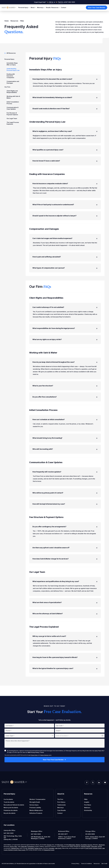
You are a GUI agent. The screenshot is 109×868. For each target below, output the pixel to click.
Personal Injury (24, 8)
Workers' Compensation (37, 799)
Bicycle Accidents (10, 813)
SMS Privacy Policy (33, 752)
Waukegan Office (37, 831)
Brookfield (84, 845)
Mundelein (31, 848)
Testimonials (61, 805)
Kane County (22, 850)
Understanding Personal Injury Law (13, 69)
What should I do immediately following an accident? (65, 99)
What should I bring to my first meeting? (65, 445)
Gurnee (100, 846)
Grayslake (51, 848)
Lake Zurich (58, 848)
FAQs (86, 799)
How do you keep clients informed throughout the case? (65, 368)
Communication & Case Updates (13, 108)
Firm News (88, 805)
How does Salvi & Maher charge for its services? (65, 568)
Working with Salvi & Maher (13, 97)
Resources (56, 8)
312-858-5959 (90, 834)
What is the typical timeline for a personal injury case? (65, 680)
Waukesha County (49, 850)
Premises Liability (35, 808)
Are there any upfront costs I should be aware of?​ (65, 557)
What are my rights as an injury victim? (65, 345)
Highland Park (15, 848)
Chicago (49, 845)
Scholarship (88, 810)
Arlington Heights (86, 846)
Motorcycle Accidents (11, 808)
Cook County (89, 848)
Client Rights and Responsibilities (12, 92)
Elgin (16, 846)
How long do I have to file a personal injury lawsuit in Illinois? (65, 668)
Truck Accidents (9, 802)
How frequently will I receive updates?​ (65, 480)
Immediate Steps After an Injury (12, 64)
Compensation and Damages (13, 82)
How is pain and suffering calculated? (65, 261)
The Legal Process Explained (13, 123)
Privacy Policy (34, 755)
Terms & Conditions (86, 864)
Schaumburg (31, 846)
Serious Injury (34, 805)
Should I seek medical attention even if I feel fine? (65, 110)
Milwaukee (72, 845)
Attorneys (41, 8)
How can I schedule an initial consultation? (65, 426)
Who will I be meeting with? (65, 457)
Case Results (61, 810)
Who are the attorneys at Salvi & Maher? (65, 624)
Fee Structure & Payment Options (12, 114)
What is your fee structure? (65, 392)
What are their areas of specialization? (65, 612)
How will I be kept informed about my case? (65, 512)
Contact (63, 8)
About (33, 8)
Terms (42, 752)
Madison (78, 845)
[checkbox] (5, 751)
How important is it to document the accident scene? (65, 80)
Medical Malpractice (36, 810)
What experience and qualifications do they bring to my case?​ (65, 591)
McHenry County (13, 850)
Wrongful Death (35, 802)
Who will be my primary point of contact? (65, 501)
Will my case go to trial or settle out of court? (65, 647)
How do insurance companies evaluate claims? (65, 187)
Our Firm (7, 87)
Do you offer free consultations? (65, 403)
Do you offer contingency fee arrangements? (65, 535)
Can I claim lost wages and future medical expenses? (65, 242)
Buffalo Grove (38, 848)
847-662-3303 (9, 833)
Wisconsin (60, 845)
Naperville (24, 846)
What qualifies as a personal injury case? (65, 152)
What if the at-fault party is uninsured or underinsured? (65, 208)
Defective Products (36, 813)
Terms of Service (44, 755)
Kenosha (90, 845)
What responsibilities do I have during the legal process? (65, 334)
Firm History (61, 802)
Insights (87, 802)
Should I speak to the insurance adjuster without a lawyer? (65, 219)
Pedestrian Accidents (11, 810)
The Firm (60, 799)
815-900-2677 (63, 834)
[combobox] (29, 736)
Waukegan (102, 845)
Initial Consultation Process (13, 103)
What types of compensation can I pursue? (65, 273)
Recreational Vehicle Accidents (14, 805)
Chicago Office (90, 831)
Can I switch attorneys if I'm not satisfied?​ (65, 312)
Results (48, 8)
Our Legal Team (12, 118)
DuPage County (97, 848)
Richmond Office (64, 831)
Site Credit (104, 864)
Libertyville (94, 846)
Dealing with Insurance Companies (11, 76)
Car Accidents (8, 799)
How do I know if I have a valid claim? (65, 164)
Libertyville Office (9, 830)
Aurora (12, 846)
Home (7, 21)
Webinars (87, 808)
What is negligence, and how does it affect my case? (65, 134)
